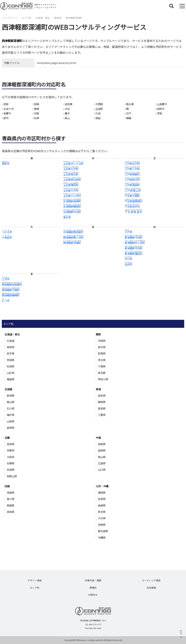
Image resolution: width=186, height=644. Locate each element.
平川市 (128, 259)
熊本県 (102, 512)
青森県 (58, 18)
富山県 (11, 402)
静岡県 (102, 402)
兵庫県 (11, 463)
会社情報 (151, 588)
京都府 (11, 450)
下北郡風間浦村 (134, 201)
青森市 (6, 164)
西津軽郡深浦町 (74, 18)
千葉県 (102, 366)
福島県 (11, 379)
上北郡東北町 (71, 174)
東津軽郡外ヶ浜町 (135, 243)
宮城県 (11, 360)
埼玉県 (102, 360)
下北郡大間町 (132, 196)
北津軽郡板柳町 (72, 201)
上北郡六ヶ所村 (72, 196)
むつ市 (6, 301)
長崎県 (102, 505)
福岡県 (102, 492)
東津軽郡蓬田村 (134, 254)
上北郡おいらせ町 (73, 164)
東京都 (102, 373)
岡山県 (102, 457)
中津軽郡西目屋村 (73, 232)
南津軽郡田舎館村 (12, 284)
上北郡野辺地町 (72, 180)
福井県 (11, 415)
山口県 (102, 470)
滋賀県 (11, 444)
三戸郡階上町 (133, 190)
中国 (98, 438)
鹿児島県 (103, 531)
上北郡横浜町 (71, 185)
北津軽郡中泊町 (72, 212)
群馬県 (102, 353)
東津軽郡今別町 (134, 237)
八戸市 (128, 232)
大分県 (102, 518)
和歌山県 (12, 476)
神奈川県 (103, 379)
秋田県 (11, 366)
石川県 (11, 408)
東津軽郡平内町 (134, 248)
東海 (98, 389)
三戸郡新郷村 (132, 174)
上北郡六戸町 (71, 190)
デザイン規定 (35, 580)
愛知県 (102, 408)
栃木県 (102, 347)
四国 (7, 486)
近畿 (7, 438)
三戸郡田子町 (132, 180)
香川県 (11, 499)
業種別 (93, 588)
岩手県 (11, 353)
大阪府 (11, 457)
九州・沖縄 (102, 486)
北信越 (8, 389)
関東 (98, 334)
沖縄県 (102, 537)
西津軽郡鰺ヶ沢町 (73, 237)
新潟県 (11, 395)
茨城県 (102, 341)
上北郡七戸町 (71, 169)
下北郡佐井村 (132, 206)
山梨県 (11, 421)
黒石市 (67, 217)
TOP (181, 637)
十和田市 (7, 237)
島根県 (102, 450)
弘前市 (128, 264)
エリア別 (27, 18)
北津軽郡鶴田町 (72, 206)
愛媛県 (11, 505)
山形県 (11, 373)
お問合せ (93, 595)
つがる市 (7, 232)
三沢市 (6, 279)
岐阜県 (102, 395)
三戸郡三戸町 (132, 169)
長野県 (11, 428)
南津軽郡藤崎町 (11, 295)
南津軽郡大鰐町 (11, 290)
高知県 (11, 512)
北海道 (11, 341)
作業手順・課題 (93, 580)
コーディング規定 (151, 580)
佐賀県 (102, 499)
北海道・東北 (43, 18)
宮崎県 (102, 525)
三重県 (102, 415)
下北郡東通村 (134, 212)
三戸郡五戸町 (132, 164)
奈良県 (11, 470)
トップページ (10, 18)
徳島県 (11, 492)
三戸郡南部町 (132, 185)
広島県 (102, 463)
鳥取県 (102, 444)
